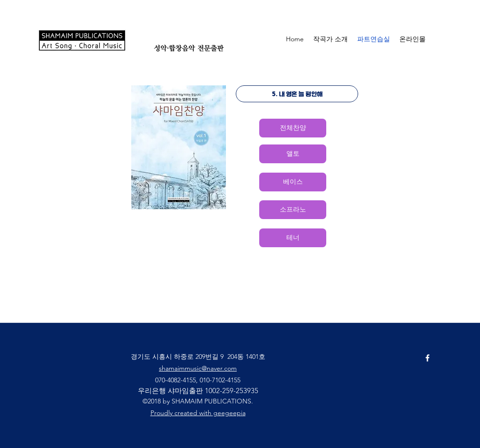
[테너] (293, 238)
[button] (455, 38)
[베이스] (293, 182)
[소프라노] (293, 210)
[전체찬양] (293, 128)
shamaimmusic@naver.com (198, 368)
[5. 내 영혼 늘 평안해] (297, 94)
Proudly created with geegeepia (198, 413)
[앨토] (293, 154)
